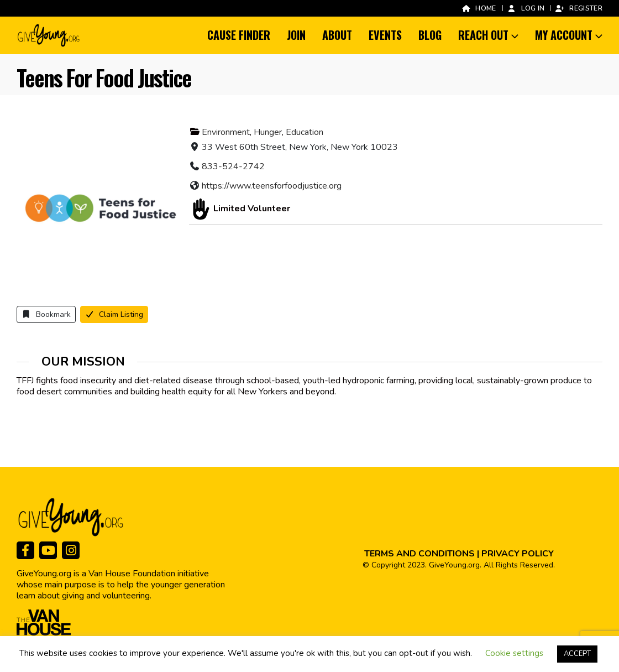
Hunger (268, 132)
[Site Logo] (49, 35)
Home (478, 8)
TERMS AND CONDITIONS (419, 554)
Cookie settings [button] (514, 653)
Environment (226, 132)
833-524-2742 (233, 166)
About (337, 35)
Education (305, 132)
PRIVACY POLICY (518, 554)
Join (296, 35)
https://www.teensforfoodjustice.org (272, 186)
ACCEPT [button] (577, 654)
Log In (526, 8)
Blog (430, 35)
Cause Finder (239, 35)
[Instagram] (71, 550)
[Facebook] (25, 550)
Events (385, 35)
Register (579, 8)
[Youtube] (48, 550)
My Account (564, 35)
